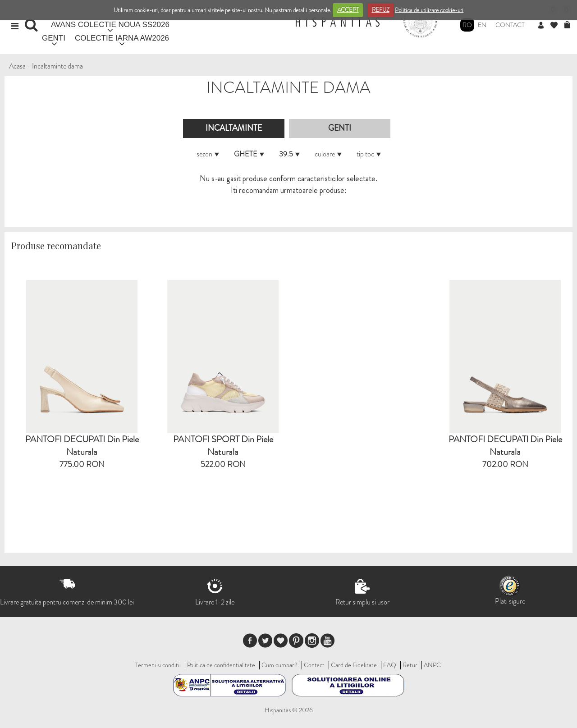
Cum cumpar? (279, 665)
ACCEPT (348, 10)
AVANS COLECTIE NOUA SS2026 (110, 25)
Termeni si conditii (158, 665)
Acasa (17, 66)
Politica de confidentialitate (221, 665)
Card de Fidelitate (354, 665)
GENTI (54, 38)
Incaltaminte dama (57, 66)
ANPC (432, 665)
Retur (410, 665)
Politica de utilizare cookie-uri (429, 10)
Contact (510, 25)
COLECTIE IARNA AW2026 (122, 38)
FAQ (390, 665)
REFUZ (381, 10)
